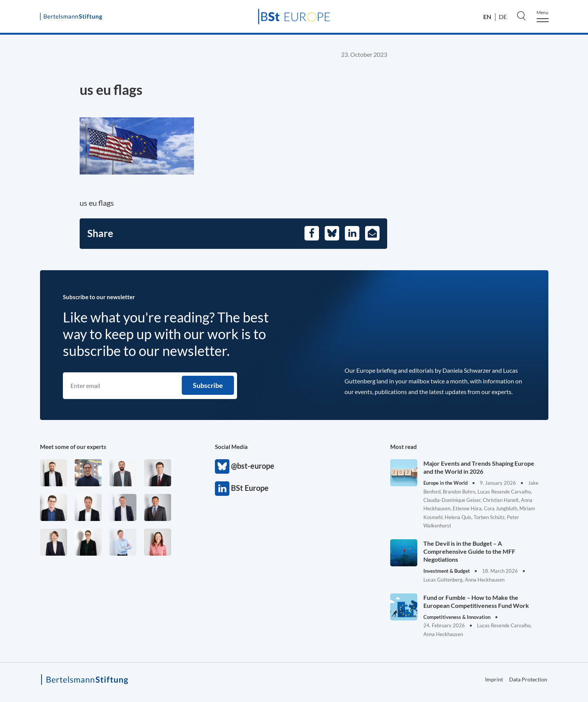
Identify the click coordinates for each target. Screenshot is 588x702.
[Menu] (543, 16)
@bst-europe (222, 466)
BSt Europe (222, 489)
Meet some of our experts (73, 447)
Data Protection (528, 679)
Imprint (494, 679)
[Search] (521, 16)
